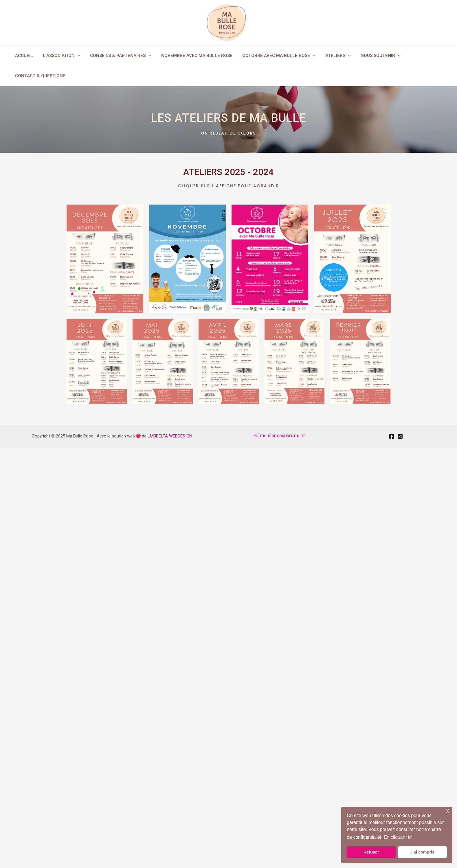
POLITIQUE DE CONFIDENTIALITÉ (280, 436)
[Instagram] (400, 436)
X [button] (448, 811)
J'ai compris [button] (422, 852)
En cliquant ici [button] (398, 837)
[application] (76, 56)
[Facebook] (392, 436)
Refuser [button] (371, 852)
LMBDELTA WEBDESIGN (170, 436)
